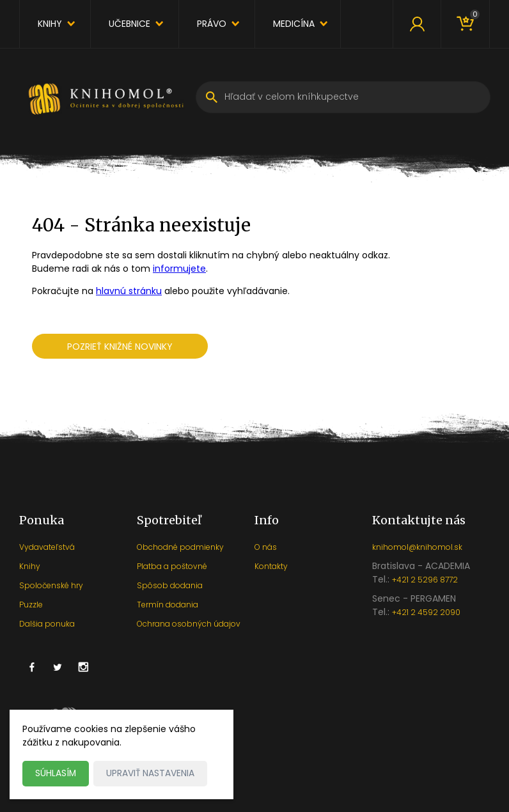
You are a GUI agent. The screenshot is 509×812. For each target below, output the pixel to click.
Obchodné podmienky (180, 547)
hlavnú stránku (129, 291)
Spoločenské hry (51, 585)
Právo (212, 24)
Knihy (50, 24)
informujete (179, 269)
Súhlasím (56, 773)
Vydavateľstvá (47, 547)
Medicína (294, 24)
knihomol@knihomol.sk (417, 547)
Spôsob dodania (170, 585)
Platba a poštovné (172, 566)
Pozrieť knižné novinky (120, 347)
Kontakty (271, 566)
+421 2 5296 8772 (425, 580)
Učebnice (129, 24)
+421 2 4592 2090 (426, 612)
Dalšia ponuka (47, 624)
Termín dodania (168, 605)
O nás (266, 547)
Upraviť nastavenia (151, 773)
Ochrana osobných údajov (189, 624)
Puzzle (31, 605)
